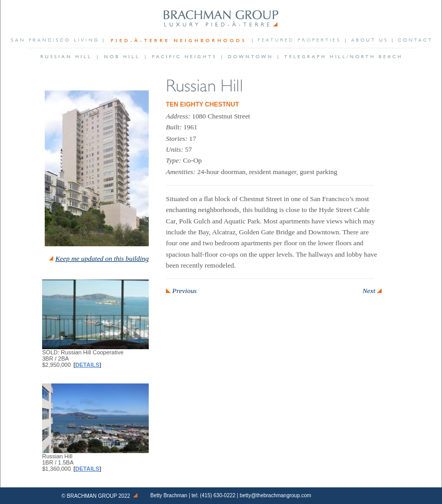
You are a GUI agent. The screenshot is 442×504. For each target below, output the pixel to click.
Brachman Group (92, 496)
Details (87, 365)
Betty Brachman (169, 495)
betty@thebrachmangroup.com (275, 495)
